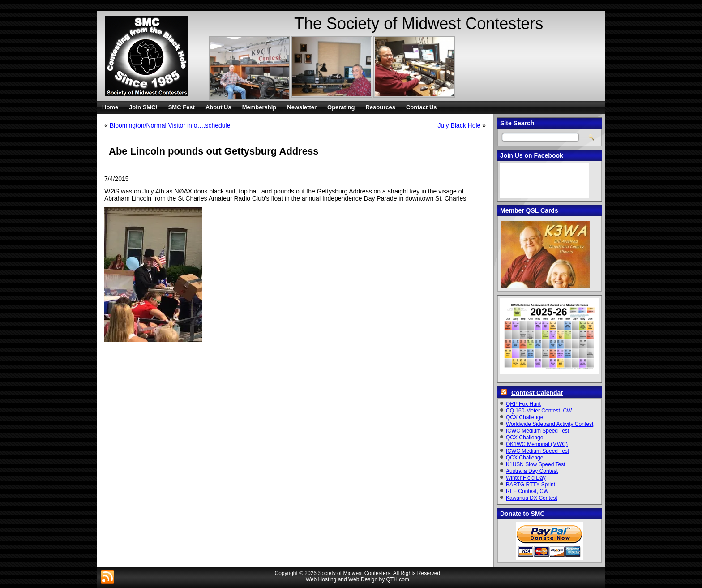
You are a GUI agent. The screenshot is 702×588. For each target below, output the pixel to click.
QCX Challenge (524, 417)
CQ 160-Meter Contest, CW (539, 411)
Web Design (363, 579)
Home (110, 107)
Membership (259, 107)
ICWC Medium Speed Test (537, 431)
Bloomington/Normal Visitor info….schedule (170, 125)
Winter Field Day (526, 478)
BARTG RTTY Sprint (531, 485)
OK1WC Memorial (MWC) (537, 444)
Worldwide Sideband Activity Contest (550, 424)
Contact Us (422, 107)
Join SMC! (143, 107)
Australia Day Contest (532, 471)
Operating (341, 107)
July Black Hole (459, 125)
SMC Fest (182, 107)
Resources (380, 107)
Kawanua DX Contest (532, 498)
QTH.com (398, 579)
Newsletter (302, 107)
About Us (218, 107)
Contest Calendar (537, 393)
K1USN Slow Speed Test (536, 464)
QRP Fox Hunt (523, 404)
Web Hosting (321, 579)
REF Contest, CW (527, 491)
